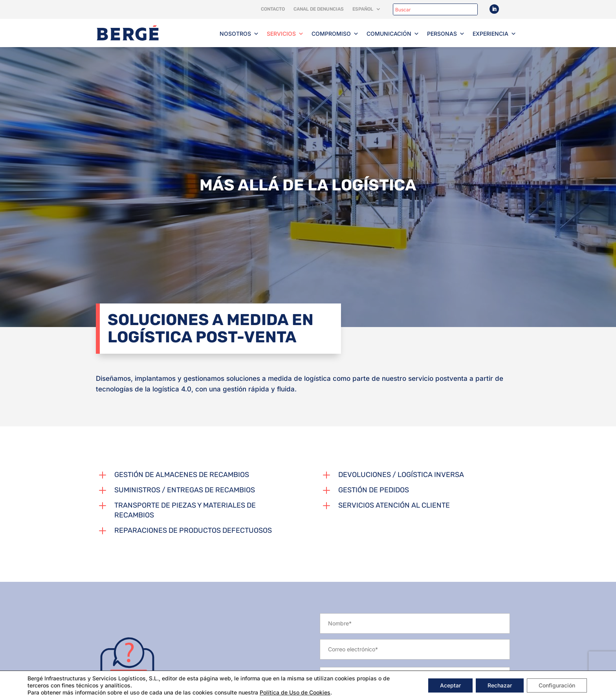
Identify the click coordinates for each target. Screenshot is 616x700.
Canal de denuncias (319, 9)
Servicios (285, 34)
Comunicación (393, 34)
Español (363, 9)
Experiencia (494, 34)
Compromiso (335, 34)
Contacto (273, 9)
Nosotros (239, 34)
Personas (446, 34)
